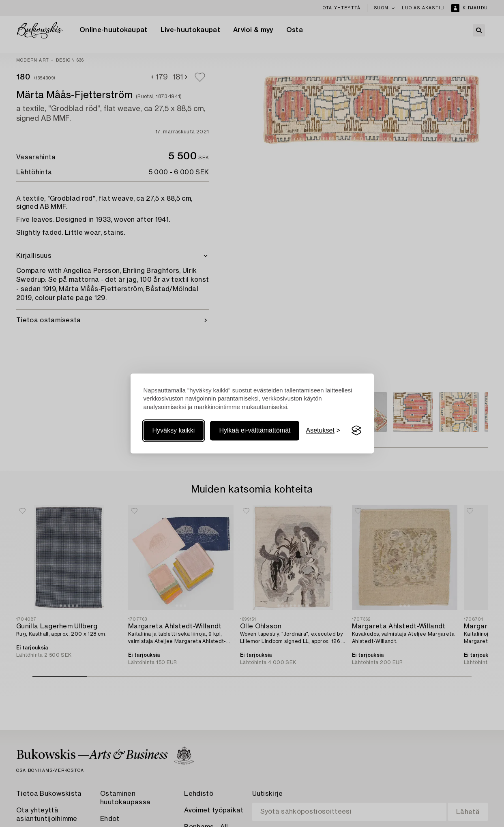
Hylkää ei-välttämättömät (255, 430)
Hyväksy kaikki (174, 430)
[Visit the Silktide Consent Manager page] (356, 431)
